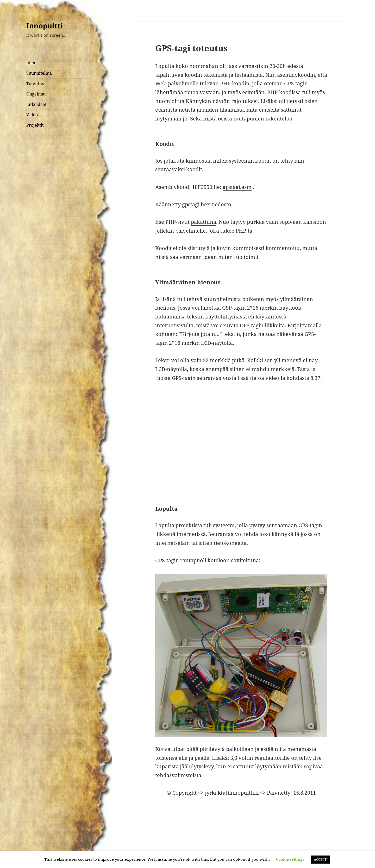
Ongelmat (36, 94)
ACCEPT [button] (320, 859)
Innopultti (44, 26)
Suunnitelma (39, 73)
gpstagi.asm (237, 187)
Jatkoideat (36, 104)
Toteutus (35, 84)
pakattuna (204, 222)
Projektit (35, 125)
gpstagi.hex (196, 204)
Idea (31, 63)
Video (32, 115)
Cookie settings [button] (290, 859)
